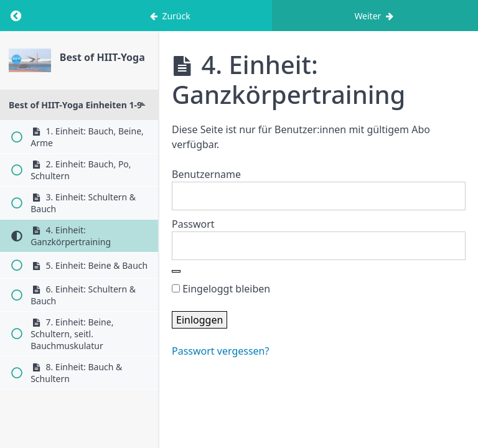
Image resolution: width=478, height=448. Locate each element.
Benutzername (206, 174)
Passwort (193, 224)
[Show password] (176, 271)
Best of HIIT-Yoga (102, 57)
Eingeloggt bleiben (221, 289)
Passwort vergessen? (220, 351)
